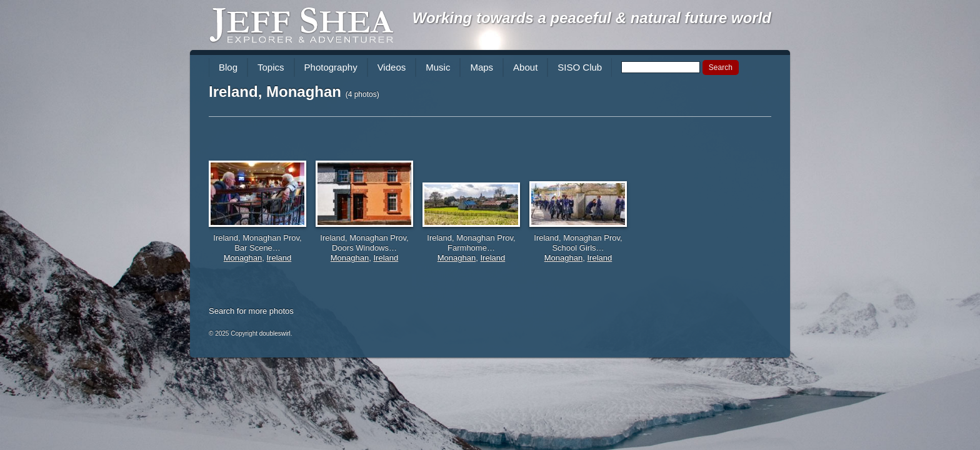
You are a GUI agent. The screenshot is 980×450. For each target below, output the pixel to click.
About (525, 67)
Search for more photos (251, 311)
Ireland (279, 258)
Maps (482, 67)
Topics (271, 67)
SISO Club (580, 67)
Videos (392, 67)
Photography (331, 67)
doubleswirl (275, 333)
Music (438, 67)
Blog (228, 67)
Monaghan (243, 258)
